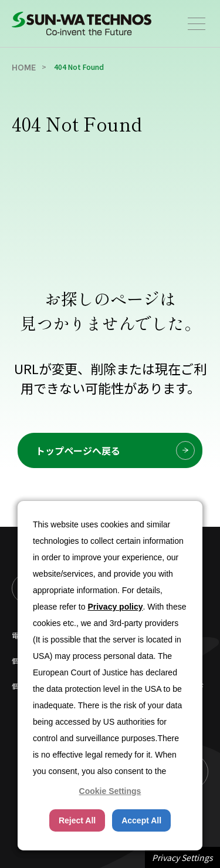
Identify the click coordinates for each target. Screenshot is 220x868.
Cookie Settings (110, 791)
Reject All (77, 820)
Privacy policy (115, 607)
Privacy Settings (182, 857)
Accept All (141, 820)
